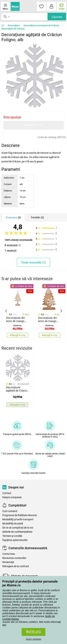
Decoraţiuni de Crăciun (13, 29)
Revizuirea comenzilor (14, 558)
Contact (7, 493)
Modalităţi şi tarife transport (18, 519)
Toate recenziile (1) (33, 262)
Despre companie (12, 497)
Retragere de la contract (16, 566)
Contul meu (9, 554)
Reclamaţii (8, 562)
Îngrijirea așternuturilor (15, 540)
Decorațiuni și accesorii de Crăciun (41, 25)
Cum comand (10, 511)
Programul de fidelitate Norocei (19, 515)
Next (61, 311)
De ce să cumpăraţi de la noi (18, 528)
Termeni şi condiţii (12, 536)
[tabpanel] (34, 76)
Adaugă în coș (33, 125)
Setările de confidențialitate (17, 532)
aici (4, 625)
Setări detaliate (33, 639)
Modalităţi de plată (13, 524)
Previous (6, 311)
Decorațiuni (14, 25)
